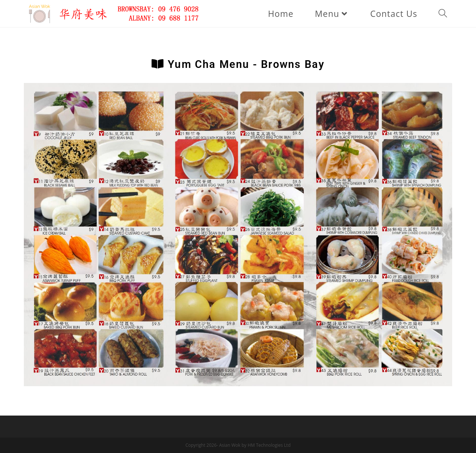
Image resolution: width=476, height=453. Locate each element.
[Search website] (443, 14)
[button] (32, 234)
